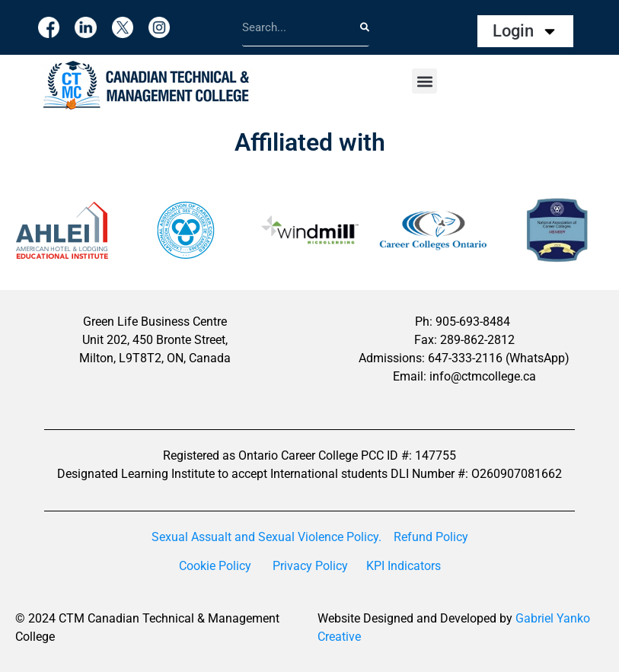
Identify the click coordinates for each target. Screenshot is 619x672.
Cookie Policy (215, 566)
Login (525, 31)
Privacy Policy (310, 566)
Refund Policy (431, 537)
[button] (424, 81)
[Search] (365, 27)
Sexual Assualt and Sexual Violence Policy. (266, 537)
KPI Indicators (404, 566)
